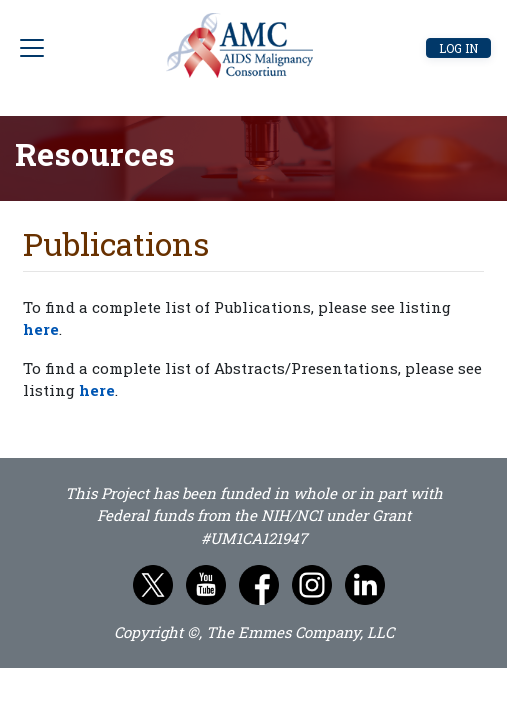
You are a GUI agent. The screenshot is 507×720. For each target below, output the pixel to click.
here (41, 329)
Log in (458, 48)
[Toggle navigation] (95, 48)
